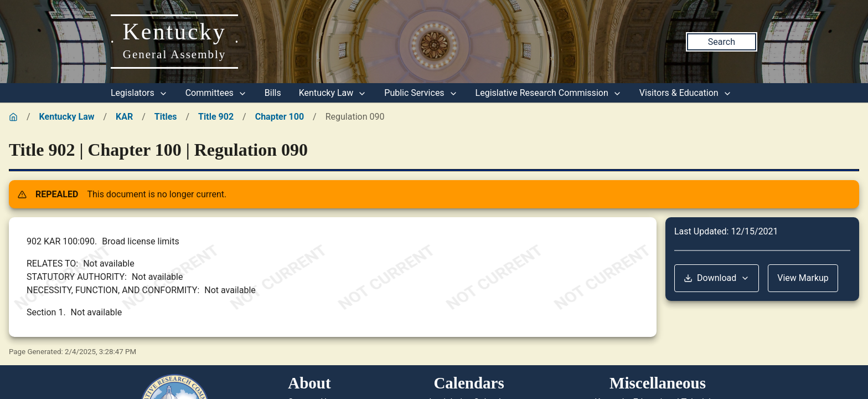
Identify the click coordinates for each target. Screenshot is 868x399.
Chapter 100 (280, 117)
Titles (166, 117)
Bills (273, 93)
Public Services (421, 93)
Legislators (139, 93)
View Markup (803, 278)
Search (722, 42)
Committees (216, 93)
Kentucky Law (333, 93)
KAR (124, 117)
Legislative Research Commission (549, 93)
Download (717, 278)
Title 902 (216, 117)
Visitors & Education (686, 93)
